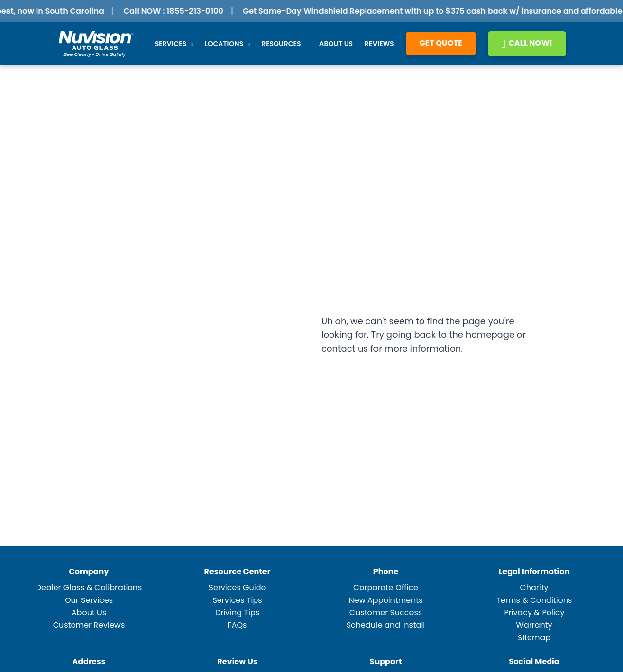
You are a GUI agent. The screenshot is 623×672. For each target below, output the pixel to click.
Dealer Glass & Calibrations (89, 588)
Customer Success (386, 612)
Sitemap (534, 638)
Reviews (379, 44)
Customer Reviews (89, 625)
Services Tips (237, 600)
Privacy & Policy (534, 612)
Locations (227, 44)
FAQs (238, 625)
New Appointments (385, 600)
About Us (336, 44)
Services (174, 44)
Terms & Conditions (534, 600)
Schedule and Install (386, 625)
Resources (284, 44)
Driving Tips (237, 612)
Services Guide (238, 588)
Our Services (89, 600)
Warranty (534, 625)
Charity (534, 588)
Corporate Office (386, 588)
